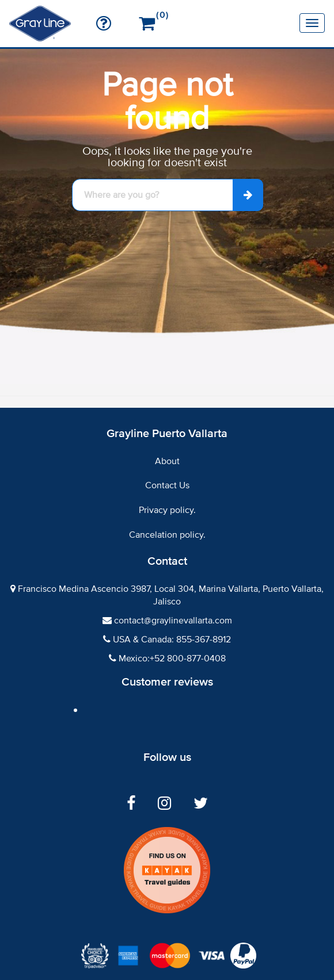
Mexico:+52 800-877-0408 (172, 659)
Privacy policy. (167, 510)
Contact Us (167, 485)
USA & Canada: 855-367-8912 (172, 640)
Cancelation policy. (167, 535)
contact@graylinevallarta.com (173, 621)
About (167, 461)
